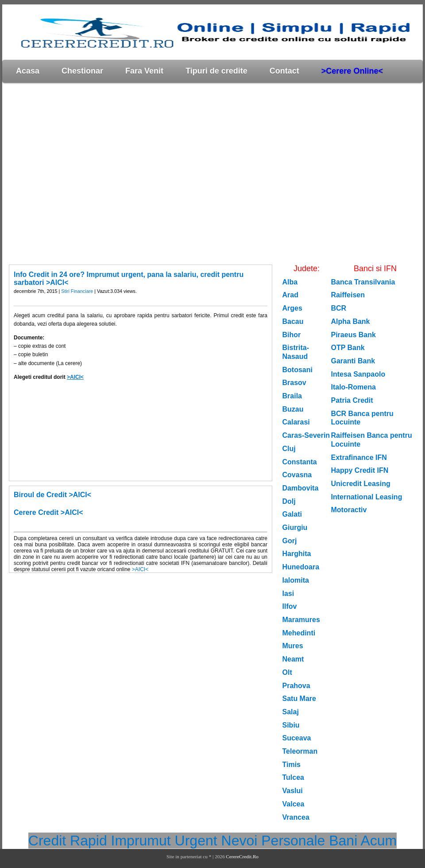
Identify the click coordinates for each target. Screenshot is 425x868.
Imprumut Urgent (164, 841)
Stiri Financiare (77, 291)
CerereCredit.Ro (242, 856)
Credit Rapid (68, 841)
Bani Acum (363, 841)
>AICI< (75, 377)
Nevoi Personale (273, 841)
